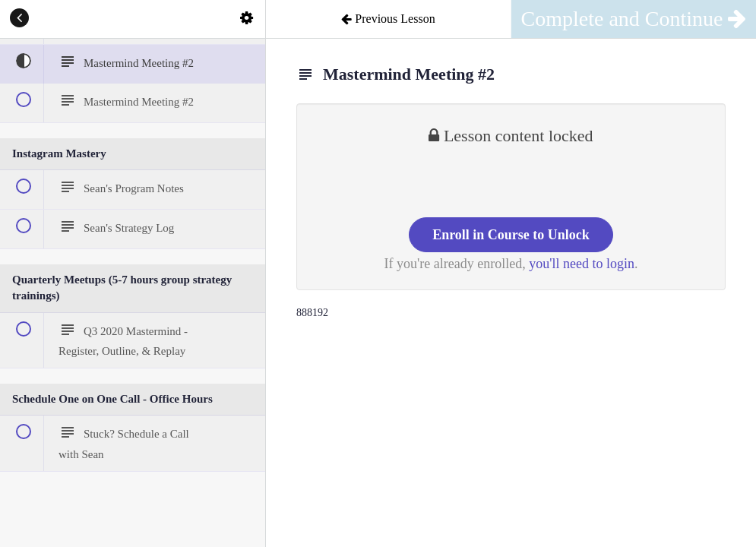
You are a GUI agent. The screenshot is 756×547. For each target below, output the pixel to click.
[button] (19, 19)
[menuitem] (246, 19)
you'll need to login (582, 264)
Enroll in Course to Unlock (511, 235)
